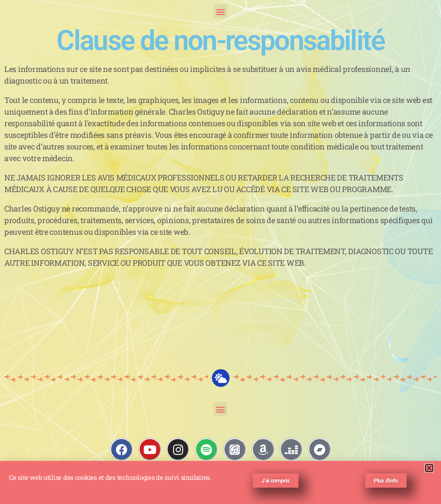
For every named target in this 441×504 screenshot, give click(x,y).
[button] (221, 11)
